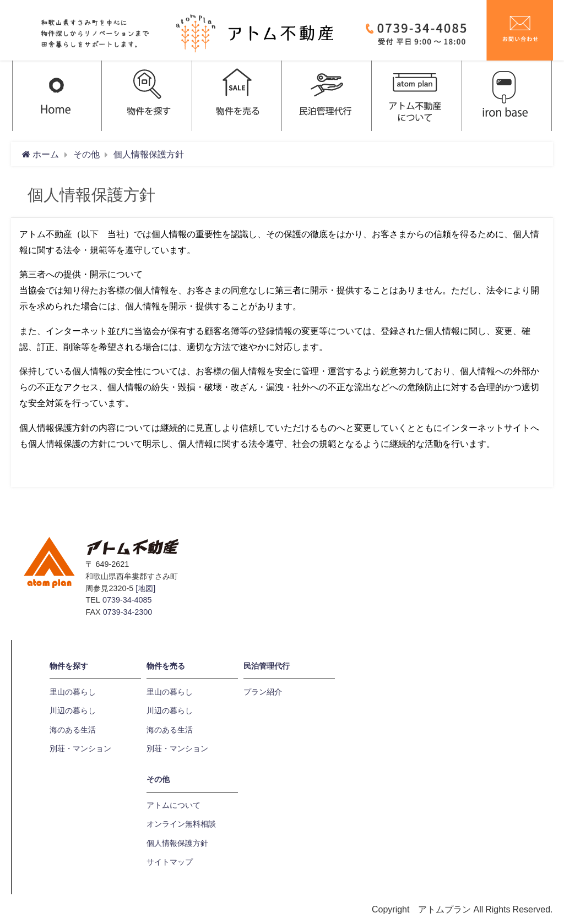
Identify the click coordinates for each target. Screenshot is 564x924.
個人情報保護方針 (177, 843)
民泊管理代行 (267, 666)
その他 (158, 779)
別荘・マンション (80, 748)
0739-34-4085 (127, 600)
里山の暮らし (73, 692)
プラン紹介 (263, 692)
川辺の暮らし (73, 710)
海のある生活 (73, 730)
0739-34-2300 (128, 612)
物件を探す (69, 666)
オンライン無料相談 (181, 824)
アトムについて (173, 805)
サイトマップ (170, 862)
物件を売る (166, 666)
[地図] (145, 588)
